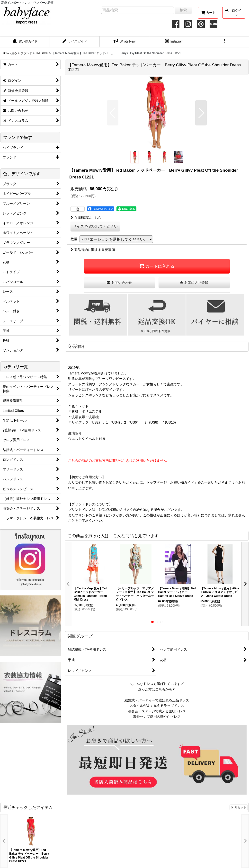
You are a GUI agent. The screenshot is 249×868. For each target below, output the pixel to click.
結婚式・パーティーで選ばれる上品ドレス (157, 700)
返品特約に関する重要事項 (93, 250)
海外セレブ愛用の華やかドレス (157, 717)
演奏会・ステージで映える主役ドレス (157, 711)
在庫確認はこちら (86, 218)
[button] (224, 42)
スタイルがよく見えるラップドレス (157, 706)
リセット (239, 807)
